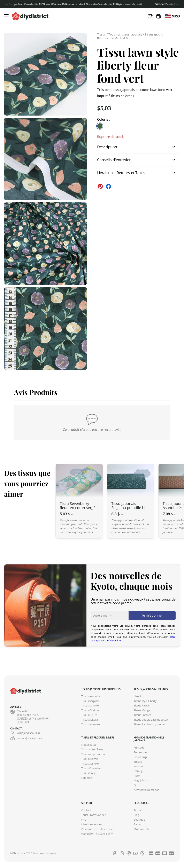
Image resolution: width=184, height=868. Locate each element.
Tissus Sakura (90, 720)
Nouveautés (89, 745)
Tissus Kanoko (90, 706)
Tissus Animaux (91, 724)
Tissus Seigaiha (90, 701)
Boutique (139, 820)
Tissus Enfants (142, 715)
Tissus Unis (88, 773)
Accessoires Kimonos (146, 790)
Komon (138, 766)
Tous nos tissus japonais (125, 34)
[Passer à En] (168, 16)
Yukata (138, 762)
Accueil (138, 810)
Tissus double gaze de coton (151, 720)
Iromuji (138, 771)
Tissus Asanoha (91, 696)
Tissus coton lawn (92, 749)
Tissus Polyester (91, 768)
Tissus (101, 34)
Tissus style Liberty (145, 701)
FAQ (84, 820)
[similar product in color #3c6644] (100, 126)
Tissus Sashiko (90, 764)
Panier (138, 824)
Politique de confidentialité (98, 829)
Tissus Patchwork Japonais (150, 724)
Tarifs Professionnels (94, 815)
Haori (137, 776)
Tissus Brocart (90, 759)
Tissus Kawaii (142, 706)
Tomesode (140, 752)
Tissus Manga (142, 710)
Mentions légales (92, 824)
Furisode (139, 748)
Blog (136, 815)
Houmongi (140, 757)
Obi (136, 785)
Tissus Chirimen (91, 710)
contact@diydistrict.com (27, 738)
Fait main (87, 778)
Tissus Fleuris (118, 38)
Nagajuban (140, 780)
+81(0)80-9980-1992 (25, 733)
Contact (86, 810)
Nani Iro (139, 696)
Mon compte (142, 829)
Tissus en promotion (94, 754)
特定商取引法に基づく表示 (97, 834)
